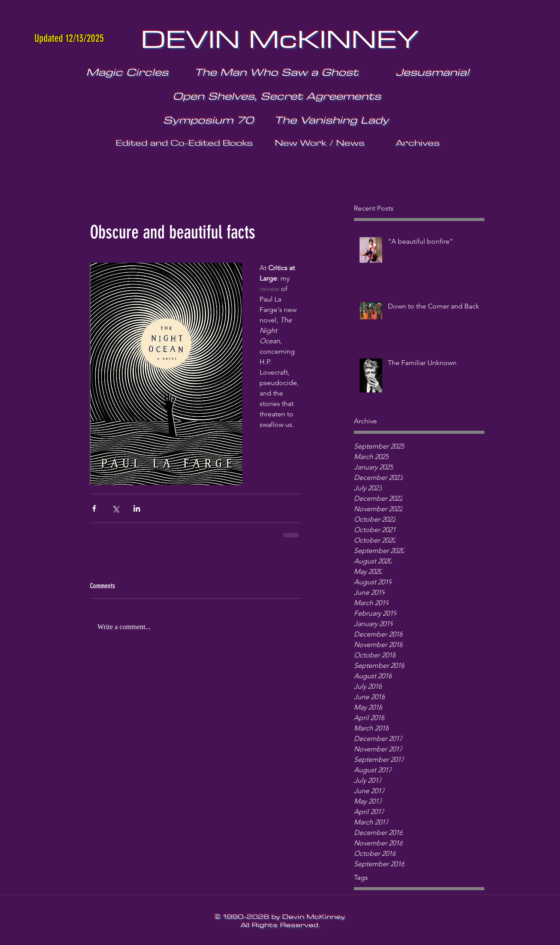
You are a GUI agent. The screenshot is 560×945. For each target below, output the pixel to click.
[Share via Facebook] (94, 508)
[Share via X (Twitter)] (115, 508)
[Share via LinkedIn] (137, 508)
